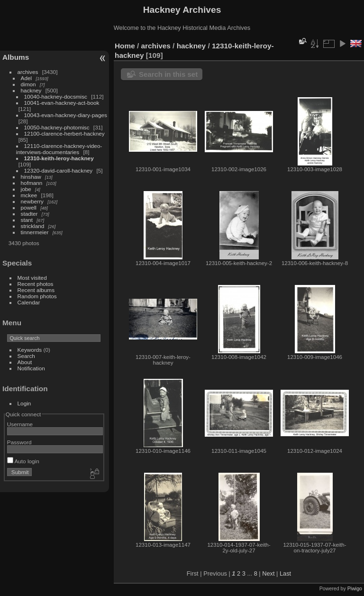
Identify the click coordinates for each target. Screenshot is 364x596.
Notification (31, 368)
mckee (29, 195)
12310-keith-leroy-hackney (59, 158)
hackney (31, 90)
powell (29, 207)
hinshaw (31, 177)
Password (19, 442)
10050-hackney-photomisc (57, 127)
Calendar (29, 302)
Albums (16, 57)
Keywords (30, 350)
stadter (29, 214)
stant (27, 220)
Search (26, 356)
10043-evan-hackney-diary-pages (66, 115)
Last (285, 573)
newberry (32, 201)
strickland (33, 226)
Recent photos (36, 284)
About (25, 362)
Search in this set (168, 74)
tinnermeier (35, 232)
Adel (27, 78)
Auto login (23, 461)
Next (268, 573)
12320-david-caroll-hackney (59, 170)
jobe (26, 189)
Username (20, 424)
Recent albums (36, 290)
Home (125, 46)
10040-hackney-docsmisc (56, 96)
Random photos (37, 296)
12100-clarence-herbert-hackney (64, 133)
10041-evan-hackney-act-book (62, 103)
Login (24, 403)
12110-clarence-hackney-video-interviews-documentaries (59, 149)
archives (28, 72)
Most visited (32, 278)
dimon (28, 84)
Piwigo (355, 588)
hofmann (32, 183)
